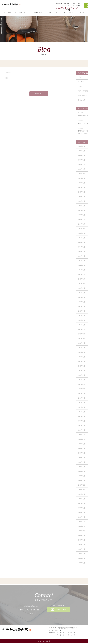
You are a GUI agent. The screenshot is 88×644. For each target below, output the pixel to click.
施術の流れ (38, 13)
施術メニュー (53, 13)
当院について (23, 13)
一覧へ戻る (39, 96)
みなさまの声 (68, 13)
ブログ (82, 13)
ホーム (10, 13)
